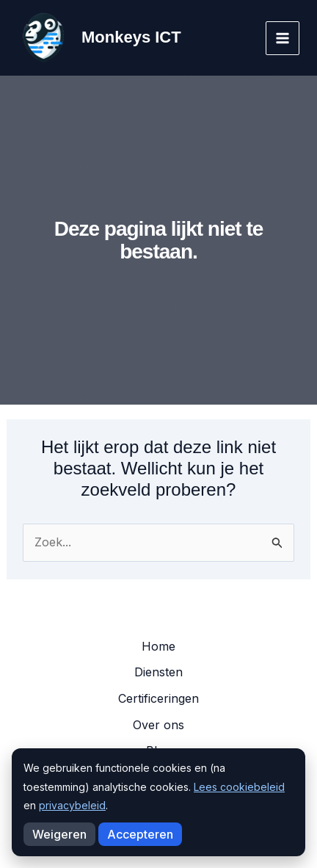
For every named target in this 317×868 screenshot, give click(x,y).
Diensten (158, 672)
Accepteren (140, 834)
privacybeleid (72, 805)
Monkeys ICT (131, 37)
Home (158, 646)
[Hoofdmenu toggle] (283, 38)
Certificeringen (158, 698)
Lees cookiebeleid (239, 787)
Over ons (158, 725)
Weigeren (59, 834)
